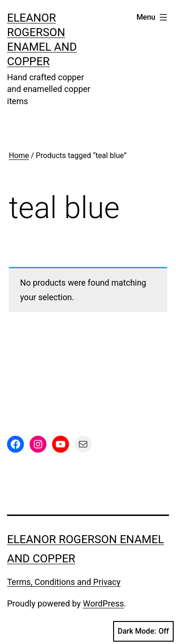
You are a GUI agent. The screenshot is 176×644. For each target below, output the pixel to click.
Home (19, 155)
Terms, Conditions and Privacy (64, 582)
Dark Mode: (143, 631)
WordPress (103, 603)
